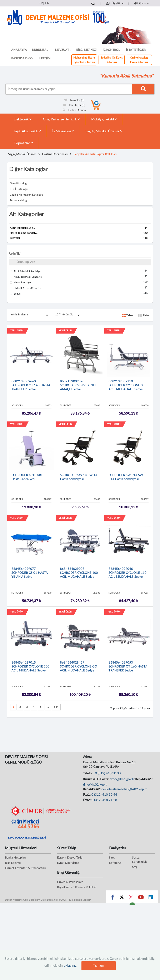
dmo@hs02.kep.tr (95, 785)
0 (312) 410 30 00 (108, 773)
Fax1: (87, 795)
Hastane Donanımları (55, 154)
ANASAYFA (19, 50)
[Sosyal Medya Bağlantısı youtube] (141, 898)
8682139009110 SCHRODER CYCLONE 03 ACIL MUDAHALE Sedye (127, 385)
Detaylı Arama (74, 110)
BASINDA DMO (22, 59)
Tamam (99, 966)
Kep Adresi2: (92, 789)
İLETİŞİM (45, 59)
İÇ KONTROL (111, 50)
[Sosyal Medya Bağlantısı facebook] (113, 898)
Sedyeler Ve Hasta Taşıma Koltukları (95, 154)
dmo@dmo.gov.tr (122, 779)
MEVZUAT (63, 50)
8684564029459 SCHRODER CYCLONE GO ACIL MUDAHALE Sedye (79, 667)
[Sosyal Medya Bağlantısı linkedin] (151, 898)
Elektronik (23, 119)
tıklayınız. (70, 966)
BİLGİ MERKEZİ (86, 50)
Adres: (88, 757)
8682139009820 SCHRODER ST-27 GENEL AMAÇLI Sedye (78, 385)
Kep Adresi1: (144, 779)
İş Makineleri (63, 131)
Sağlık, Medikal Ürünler (104, 131)
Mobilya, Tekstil (104, 119)
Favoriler (74, 100)
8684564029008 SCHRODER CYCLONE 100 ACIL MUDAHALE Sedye (79, 573)
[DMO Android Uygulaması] (132, 905)
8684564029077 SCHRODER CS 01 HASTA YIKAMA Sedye (29, 573)
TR (41, 3)
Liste (144, 316)
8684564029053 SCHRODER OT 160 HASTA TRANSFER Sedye (128, 667)
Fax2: (87, 800)
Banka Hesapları (15, 858)
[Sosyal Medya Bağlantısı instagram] (131, 898)
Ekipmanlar (23, 143)
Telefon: (89, 773)
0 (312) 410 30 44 (104, 795)
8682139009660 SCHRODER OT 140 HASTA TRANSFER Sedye (31, 385)
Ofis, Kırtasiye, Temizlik (61, 119)
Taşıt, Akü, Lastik (27, 131)
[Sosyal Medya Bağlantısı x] (122, 898)
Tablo (127, 316)
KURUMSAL (41, 50)
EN (47, 3)
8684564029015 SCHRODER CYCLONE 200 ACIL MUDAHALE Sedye (30, 667)
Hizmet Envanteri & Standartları (25, 868)
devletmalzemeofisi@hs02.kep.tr (124, 789)
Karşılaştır (74, 105)
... (48, 707)
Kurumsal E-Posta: (96, 779)
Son (56, 707)
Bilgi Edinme (13, 863)
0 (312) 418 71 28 (104, 800)
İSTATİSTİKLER (136, 50)
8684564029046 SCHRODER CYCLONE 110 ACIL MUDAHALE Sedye (127, 573)
